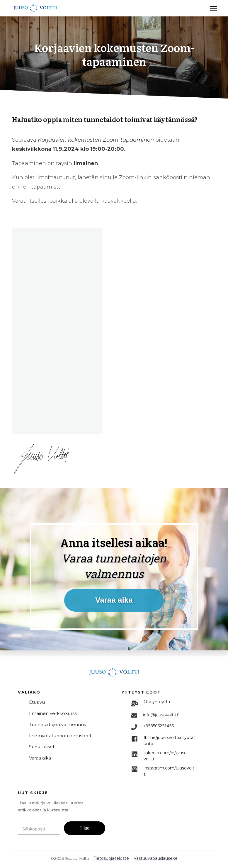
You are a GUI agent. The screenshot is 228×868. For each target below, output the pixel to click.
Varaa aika (40, 758)
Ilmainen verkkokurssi (53, 713)
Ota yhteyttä (157, 702)
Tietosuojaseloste (111, 858)
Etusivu (37, 702)
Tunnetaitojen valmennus (57, 724)
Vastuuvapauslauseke (156, 858)
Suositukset (42, 747)
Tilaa (85, 828)
